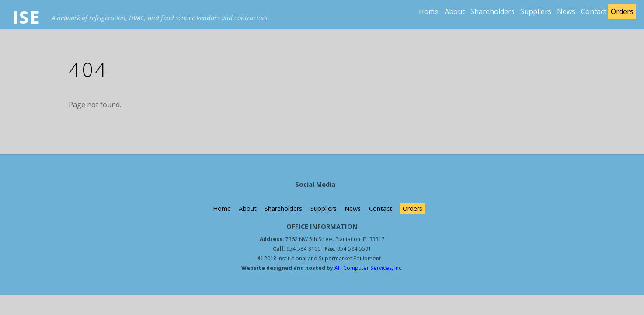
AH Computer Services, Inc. (368, 268)
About (455, 11)
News (566, 11)
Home (429, 11)
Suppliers (536, 11)
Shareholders (493, 11)
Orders (622, 11)
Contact (594, 11)
